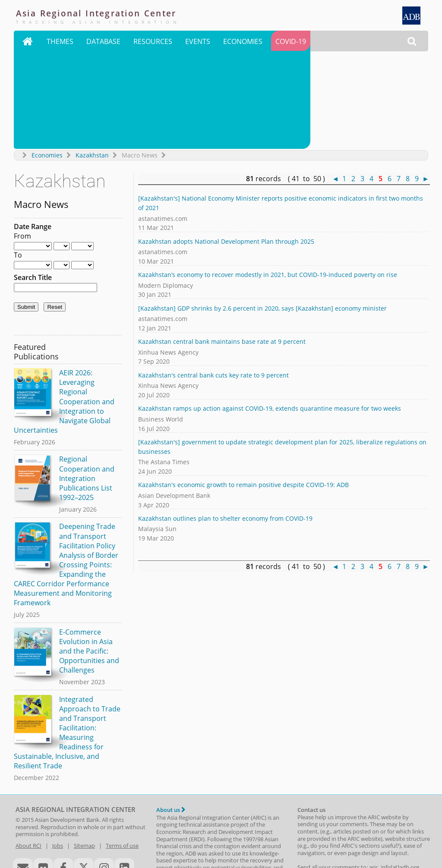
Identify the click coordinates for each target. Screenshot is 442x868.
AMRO (164, 838)
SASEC (402, 831)
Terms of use (122, 749)
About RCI (28, 749)
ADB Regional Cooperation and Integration (66, 831)
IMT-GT (379, 831)
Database (103, 42)
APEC (163, 830)
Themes (60, 42)
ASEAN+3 (210, 830)
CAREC (339, 831)
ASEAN (184, 830)
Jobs (58, 749)
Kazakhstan (92, 58)
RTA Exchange (33, 845)
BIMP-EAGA (311, 831)
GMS (359, 831)
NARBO (253, 830)
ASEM (230, 830)
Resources (153, 42)
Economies (243, 42)
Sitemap (84, 749)
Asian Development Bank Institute (94, 838)
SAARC (276, 830)
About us (171, 713)
